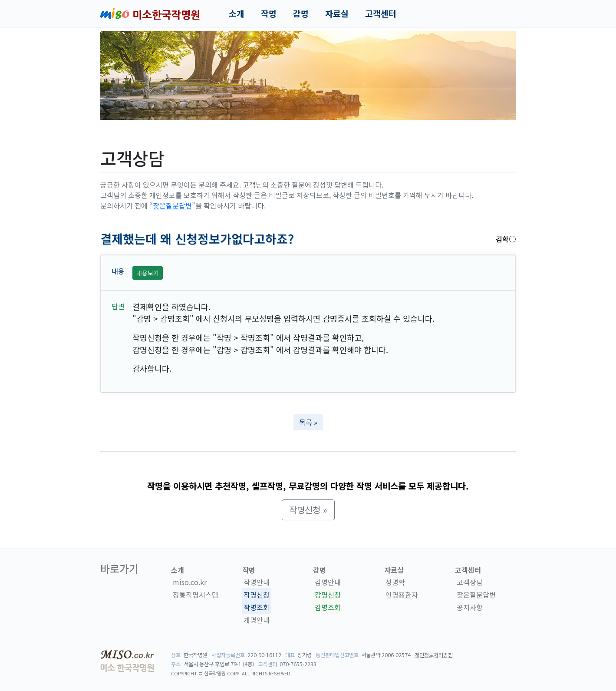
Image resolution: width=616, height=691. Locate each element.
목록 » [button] (308, 422)
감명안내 (328, 582)
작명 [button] (269, 13)
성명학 (395, 582)
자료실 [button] (337, 13)
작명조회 (257, 607)
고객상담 (470, 582)
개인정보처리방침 (434, 655)
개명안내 (257, 620)
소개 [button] (237, 13)
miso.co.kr (190, 582)
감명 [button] (301, 13)
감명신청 (328, 595)
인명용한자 (402, 595)
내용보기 (148, 273)
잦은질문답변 (172, 205)
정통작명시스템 (196, 595)
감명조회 (328, 607)
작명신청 (257, 595)
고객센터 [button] (381, 13)
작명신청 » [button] (308, 510)
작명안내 (257, 582)
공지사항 (470, 607)
